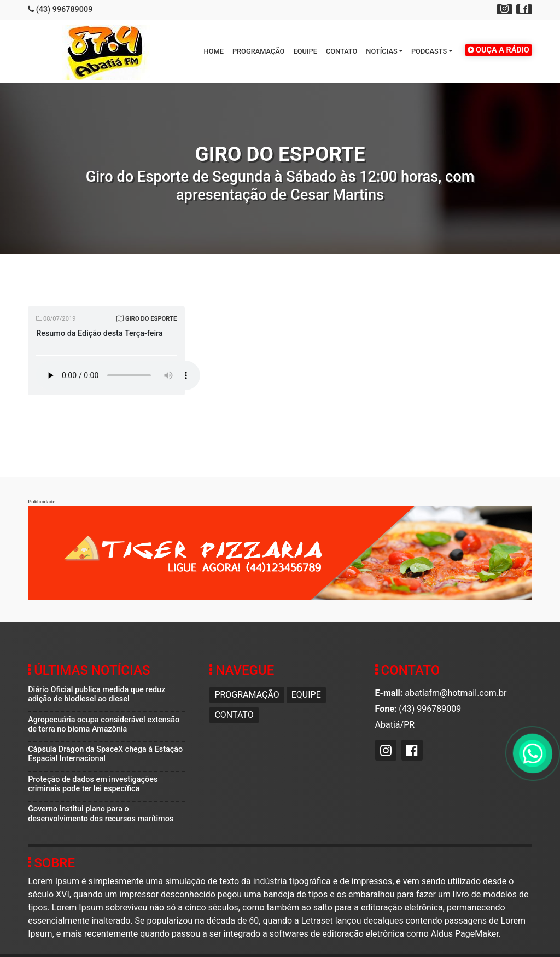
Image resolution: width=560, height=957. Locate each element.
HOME (214, 51)
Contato (342, 51)
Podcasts (429, 51)
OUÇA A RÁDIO (498, 50)
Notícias (381, 51)
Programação (259, 51)
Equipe (305, 51)
